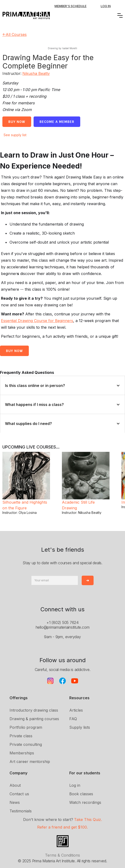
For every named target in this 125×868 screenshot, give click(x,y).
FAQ (73, 719)
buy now (14, 351)
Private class (21, 736)
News (15, 802)
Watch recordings (85, 802)
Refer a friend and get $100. (62, 827)
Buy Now (17, 122)
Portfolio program (26, 727)
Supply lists (80, 727)
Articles (76, 710)
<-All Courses (15, 34)
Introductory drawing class (34, 710)
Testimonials (21, 811)
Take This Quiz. (88, 820)
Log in (75, 785)
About (15, 785)
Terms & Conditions (62, 855)
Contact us (19, 794)
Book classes (81, 794)
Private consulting (26, 744)
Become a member (57, 122)
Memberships (22, 753)
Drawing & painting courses (34, 719)
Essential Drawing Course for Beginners (37, 321)
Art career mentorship (30, 762)
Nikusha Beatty (36, 73)
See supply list (15, 135)
